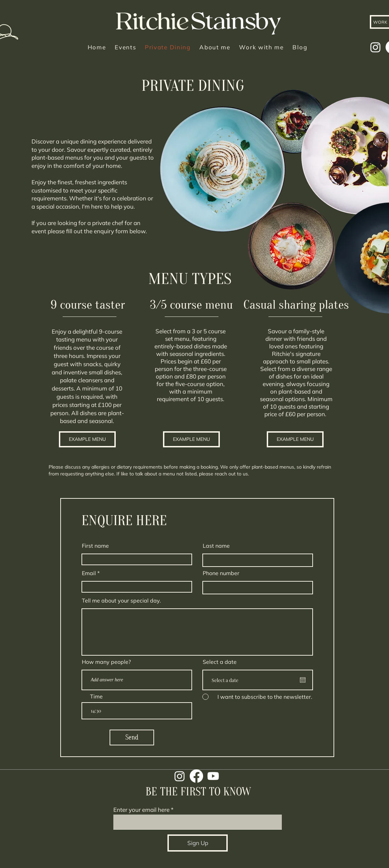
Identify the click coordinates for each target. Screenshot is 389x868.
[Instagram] (375, 47)
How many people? (106, 662)
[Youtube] (213, 776)
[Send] (132, 737)
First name (95, 546)
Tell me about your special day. (121, 600)
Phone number (221, 573)
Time (96, 696)
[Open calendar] (303, 680)
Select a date (220, 662)
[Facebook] (196, 776)
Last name (216, 546)
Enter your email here (141, 810)
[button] (87, 439)
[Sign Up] (198, 843)
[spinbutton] (137, 711)
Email (89, 573)
